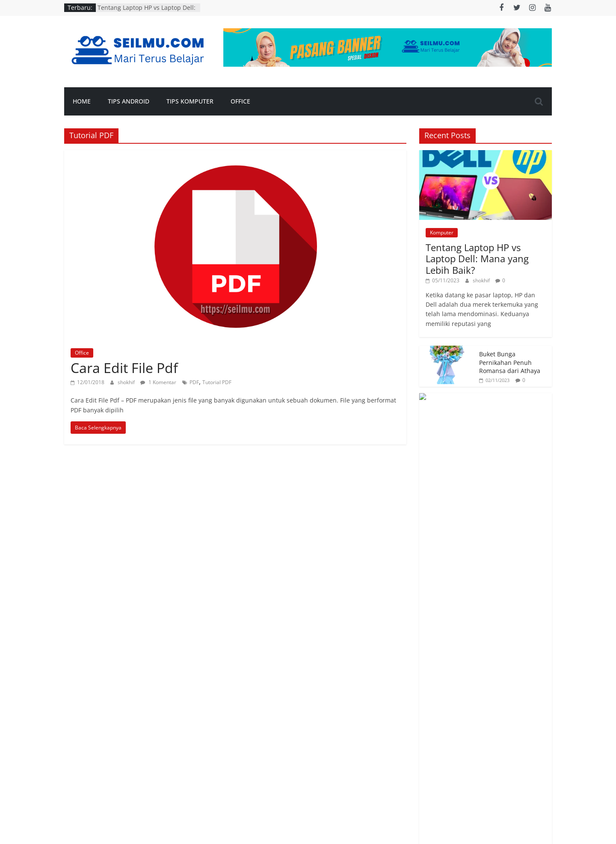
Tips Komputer (190, 101)
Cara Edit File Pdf (124, 368)
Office (240, 101)
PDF (194, 382)
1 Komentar (158, 382)
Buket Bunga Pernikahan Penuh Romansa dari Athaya (510, 362)
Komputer (442, 232)
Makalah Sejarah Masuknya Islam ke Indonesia (506, 457)
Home (82, 101)
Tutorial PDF (217, 382)
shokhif (127, 382)
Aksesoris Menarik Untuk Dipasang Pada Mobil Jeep (510, 410)
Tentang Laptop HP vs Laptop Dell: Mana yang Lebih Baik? (147, 12)
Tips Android (129, 101)
